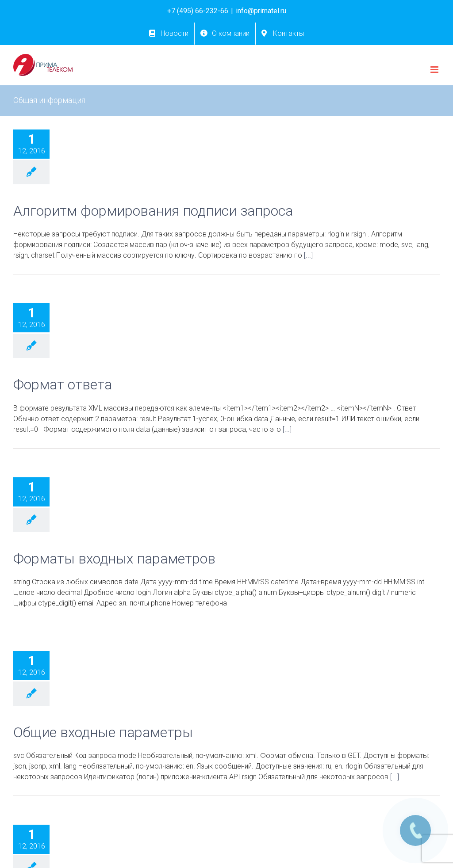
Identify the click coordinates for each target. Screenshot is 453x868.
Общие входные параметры (103, 733)
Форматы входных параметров (114, 559)
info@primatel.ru (261, 11)
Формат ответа (63, 385)
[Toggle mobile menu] (435, 70)
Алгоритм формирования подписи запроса (153, 211)
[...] (308, 255)
